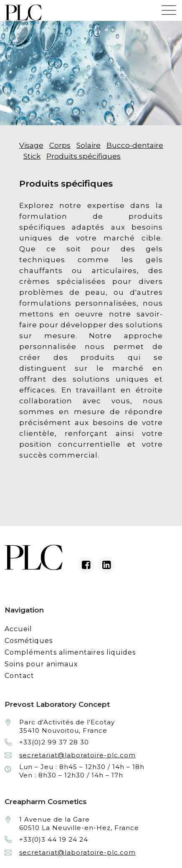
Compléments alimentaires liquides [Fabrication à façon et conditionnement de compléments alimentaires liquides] (70, 652)
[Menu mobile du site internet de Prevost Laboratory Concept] (169, 8)
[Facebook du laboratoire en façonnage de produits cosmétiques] (86, 565)
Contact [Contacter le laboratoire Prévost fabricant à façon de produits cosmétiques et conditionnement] (19, 676)
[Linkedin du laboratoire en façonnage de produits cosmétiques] (106, 565)
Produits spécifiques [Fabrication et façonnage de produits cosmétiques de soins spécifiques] (83, 156)
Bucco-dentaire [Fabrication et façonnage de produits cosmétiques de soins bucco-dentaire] (135, 145)
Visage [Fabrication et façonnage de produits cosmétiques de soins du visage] (31, 145)
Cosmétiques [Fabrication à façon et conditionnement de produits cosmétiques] (29, 641)
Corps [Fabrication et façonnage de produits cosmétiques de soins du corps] (60, 145)
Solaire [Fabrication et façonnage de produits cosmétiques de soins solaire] (88, 145)
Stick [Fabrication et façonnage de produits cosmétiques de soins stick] (32, 156)
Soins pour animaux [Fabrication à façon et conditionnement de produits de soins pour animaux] (41, 664)
